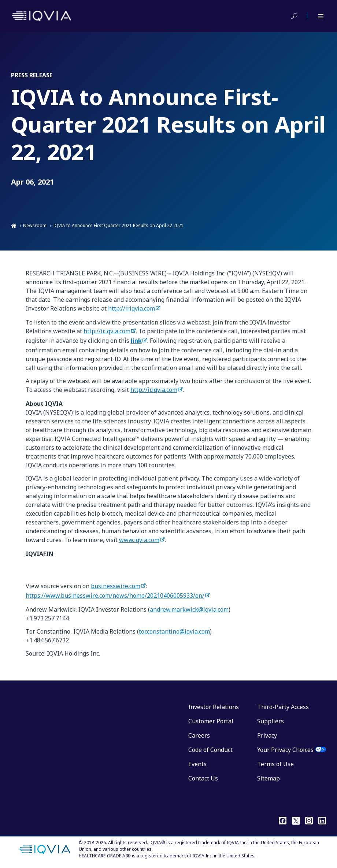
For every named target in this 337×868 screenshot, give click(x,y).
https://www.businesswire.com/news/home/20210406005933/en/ (115, 596)
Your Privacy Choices (285, 750)
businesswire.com (116, 586)
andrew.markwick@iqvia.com (189, 609)
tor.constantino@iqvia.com (174, 631)
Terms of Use (275, 764)
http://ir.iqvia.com (132, 308)
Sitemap (269, 778)
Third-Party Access (283, 707)
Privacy (267, 735)
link (136, 341)
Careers (199, 735)
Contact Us (203, 778)
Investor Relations (214, 707)
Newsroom (35, 225)
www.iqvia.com (139, 540)
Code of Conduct (210, 750)
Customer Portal (211, 721)
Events (197, 764)
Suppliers (271, 721)
